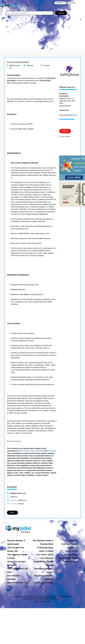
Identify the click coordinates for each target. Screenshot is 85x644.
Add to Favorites (66, 137)
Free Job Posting (70, 544)
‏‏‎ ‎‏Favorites (60, 3)
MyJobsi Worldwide (68, 558)
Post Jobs (72, 3)
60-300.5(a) (39, 451)
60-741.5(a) (52, 451)
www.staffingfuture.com (68, 115)
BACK (12, 513)
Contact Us (72, 548)
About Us (73, 541)
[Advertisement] (42, 30)
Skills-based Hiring (44, 583)
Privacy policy (47, 601)
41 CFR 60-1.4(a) (27, 451)
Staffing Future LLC (67, 87)
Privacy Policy (71, 555)
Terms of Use (71, 551)
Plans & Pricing (70, 562)
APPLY (65, 131)
